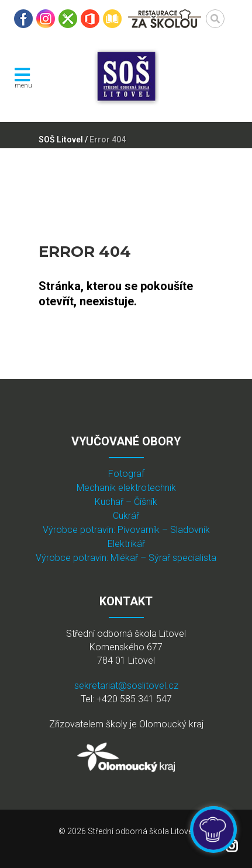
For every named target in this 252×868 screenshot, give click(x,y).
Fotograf (126, 474)
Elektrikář (126, 544)
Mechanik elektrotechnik (126, 488)
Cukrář (126, 516)
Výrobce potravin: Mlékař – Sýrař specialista (126, 558)
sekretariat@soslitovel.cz (126, 686)
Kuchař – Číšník (126, 502)
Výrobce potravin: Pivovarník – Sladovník (126, 530)
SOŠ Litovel (61, 140)
